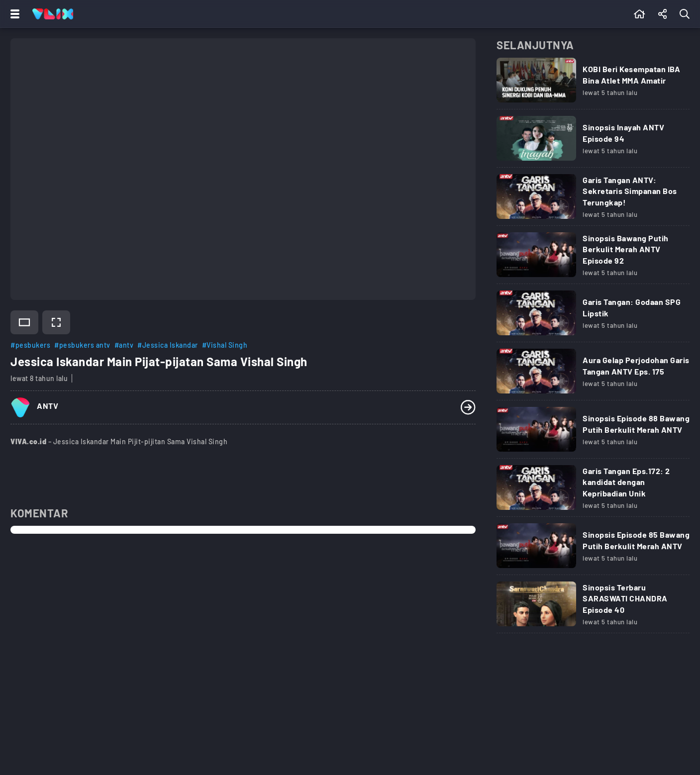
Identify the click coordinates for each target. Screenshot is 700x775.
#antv (124, 345)
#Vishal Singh (225, 345)
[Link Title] (593, 84)
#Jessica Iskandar (168, 345)
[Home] (53, 14)
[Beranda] (640, 14)
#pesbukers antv (82, 345)
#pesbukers (30, 345)
